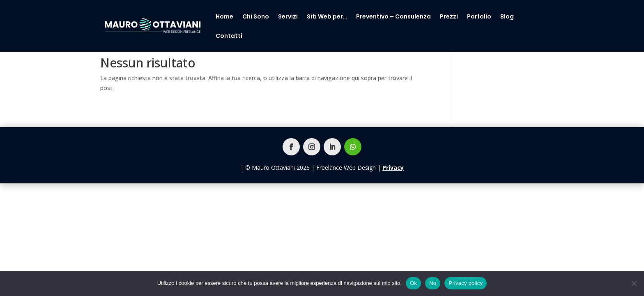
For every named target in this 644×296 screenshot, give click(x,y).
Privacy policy (466, 283)
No (433, 283)
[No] (634, 283)
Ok (413, 283)
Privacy (393, 168)
